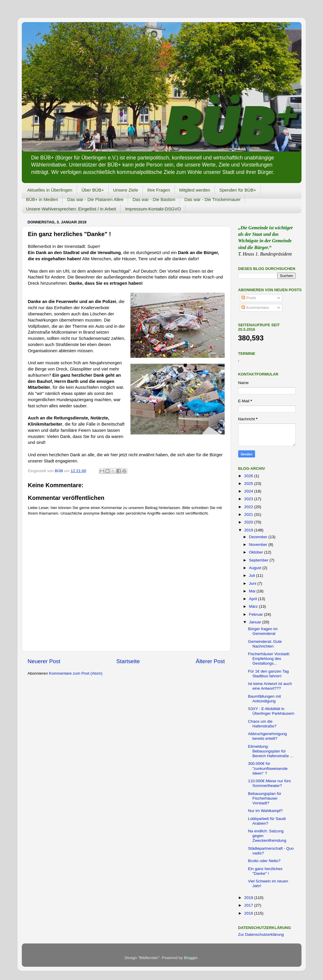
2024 (249, 491)
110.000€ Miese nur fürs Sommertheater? (269, 783)
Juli (253, 575)
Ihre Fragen (159, 190)
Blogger (191, 958)
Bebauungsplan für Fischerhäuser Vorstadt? (265, 798)
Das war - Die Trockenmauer (212, 199)
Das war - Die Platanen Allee (95, 199)
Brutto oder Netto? (264, 861)
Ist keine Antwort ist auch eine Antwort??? (270, 686)
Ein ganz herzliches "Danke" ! (265, 871)
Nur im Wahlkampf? (265, 811)
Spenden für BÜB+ (238, 190)
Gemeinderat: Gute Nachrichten (265, 644)
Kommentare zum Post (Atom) (76, 673)
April (254, 599)
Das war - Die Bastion (154, 199)
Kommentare (255, 308)
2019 (249, 530)
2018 (249, 898)
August (256, 568)
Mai (253, 591)
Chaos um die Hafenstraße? (262, 724)
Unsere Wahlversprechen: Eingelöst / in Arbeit (71, 209)
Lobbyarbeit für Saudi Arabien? (267, 821)
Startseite (128, 661)
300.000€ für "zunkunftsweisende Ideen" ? (268, 768)
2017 (249, 905)
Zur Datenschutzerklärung (261, 934)
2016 (249, 913)
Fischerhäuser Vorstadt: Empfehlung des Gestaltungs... (269, 659)
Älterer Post (210, 661)
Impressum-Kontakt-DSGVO (153, 209)
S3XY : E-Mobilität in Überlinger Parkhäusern (271, 711)
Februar (257, 614)
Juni (253, 583)
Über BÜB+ (93, 190)
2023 (249, 499)
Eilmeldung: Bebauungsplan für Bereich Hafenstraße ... (271, 751)
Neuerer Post (44, 661)
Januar (256, 622)
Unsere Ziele (126, 190)
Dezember (259, 537)
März (254, 606)
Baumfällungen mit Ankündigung (264, 699)
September (259, 560)
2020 (249, 522)
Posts (249, 298)
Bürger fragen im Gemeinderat (263, 631)
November (259, 545)
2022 (249, 507)
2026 (249, 476)
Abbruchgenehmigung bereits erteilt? (267, 736)
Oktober (257, 552)
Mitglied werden (195, 190)
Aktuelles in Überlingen (50, 190)
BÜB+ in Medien (42, 199)
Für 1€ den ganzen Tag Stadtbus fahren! (268, 674)
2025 (249, 484)
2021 (249, 514)
